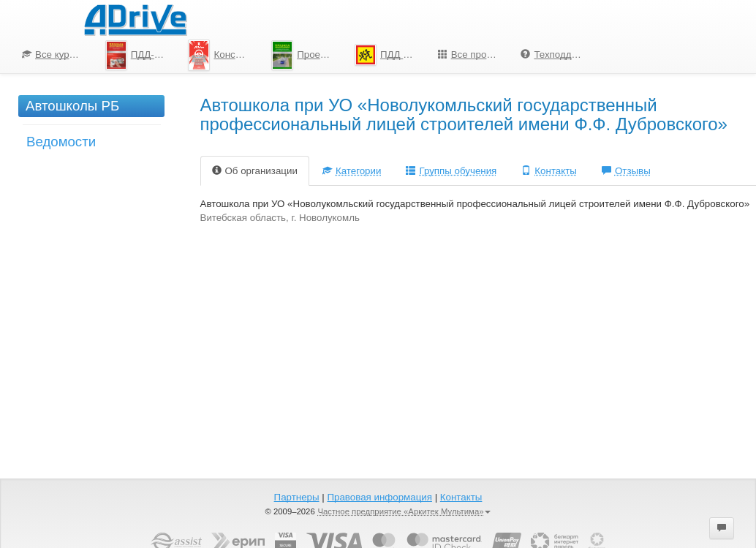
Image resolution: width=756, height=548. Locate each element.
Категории (352, 171)
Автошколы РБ (72, 106)
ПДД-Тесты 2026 (141, 55)
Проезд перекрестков (307, 55)
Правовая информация (379, 497)
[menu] (302, 55)
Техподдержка (557, 55)
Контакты (549, 171)
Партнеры (297, 497)
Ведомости (61, 142)
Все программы (474, 55)
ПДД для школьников (391, 55)
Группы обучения (451, 171)
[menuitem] (53, 55)
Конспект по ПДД (224, 55)
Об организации (255, 171)
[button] (722, 528)
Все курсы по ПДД (58, 55)
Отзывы (626, 171)
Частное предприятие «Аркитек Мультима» (404, 511)
